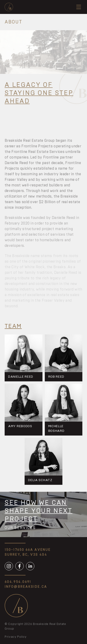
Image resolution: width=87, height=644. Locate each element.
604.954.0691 (18, 582)
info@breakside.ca (26, 587)
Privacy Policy (16, 637)
